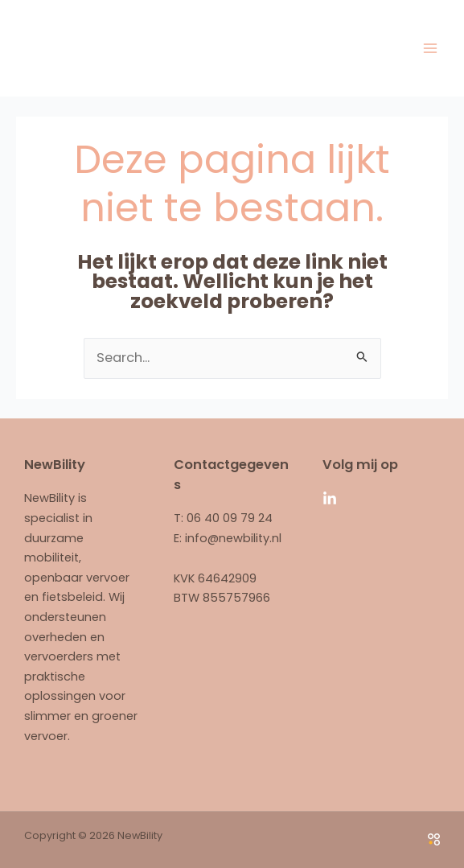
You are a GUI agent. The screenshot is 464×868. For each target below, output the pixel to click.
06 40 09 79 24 (230, 518)
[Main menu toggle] (430, 48)
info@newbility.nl (233, 538)
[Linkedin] (330, 499)
